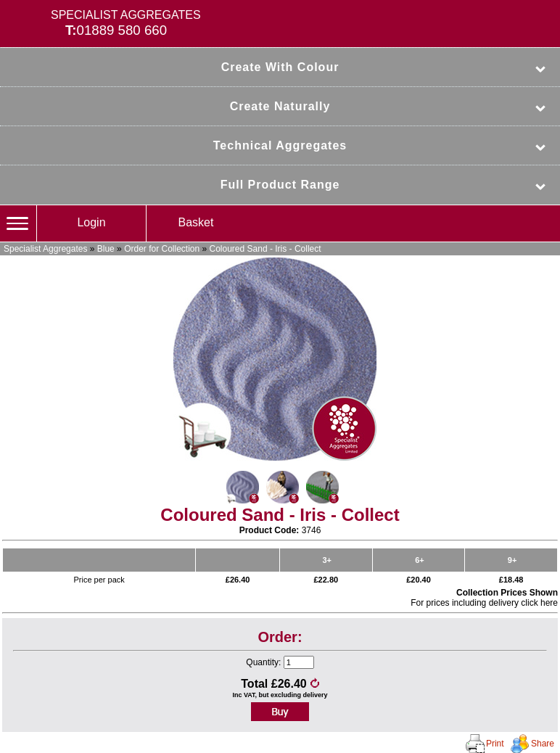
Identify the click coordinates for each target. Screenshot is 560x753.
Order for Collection (162, 249)
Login (91, 222)
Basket (196, 222)
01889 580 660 (122, 30)
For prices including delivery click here (484, 603)
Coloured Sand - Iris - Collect (265, 249)
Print (495, 744)
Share (543, 744)
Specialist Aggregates (45, 249)
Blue (106, 249)
